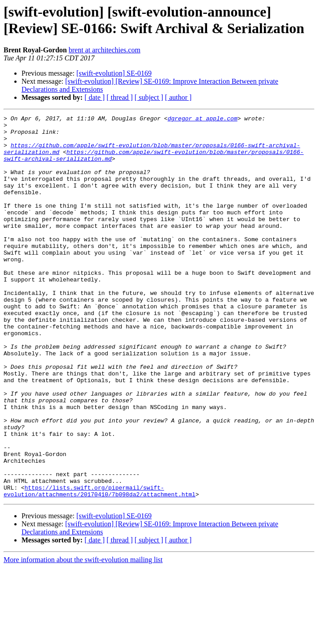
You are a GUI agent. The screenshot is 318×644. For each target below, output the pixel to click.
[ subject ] (149, 97)
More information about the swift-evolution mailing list (83, 636)
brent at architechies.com (104, 50)
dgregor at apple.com (203, 119)
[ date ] (95, 97)
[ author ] (178, 97)
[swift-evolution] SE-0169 (114, 73)
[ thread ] (120, 97)
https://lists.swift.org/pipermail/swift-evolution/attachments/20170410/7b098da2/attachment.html (100, 567)
